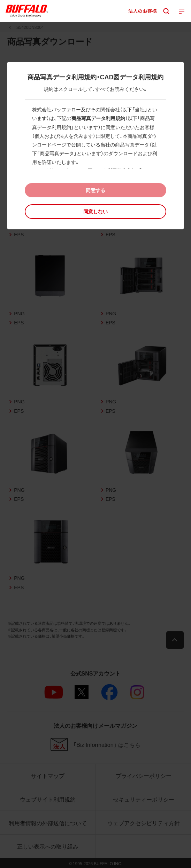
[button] (95, 211)
